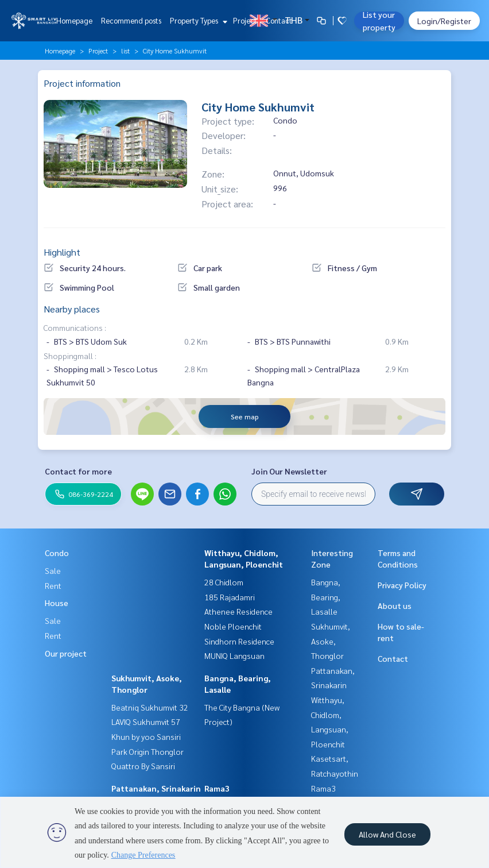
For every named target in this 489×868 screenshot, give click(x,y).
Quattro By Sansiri (143, 766)
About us (395, 605)
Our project (66, 653)
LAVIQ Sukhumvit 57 (146, 722)
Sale (53, 570)
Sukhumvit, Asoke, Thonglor (331, 641)
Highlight (62, 252)
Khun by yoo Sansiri (146, 736)
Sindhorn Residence (239, 641)
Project (245, 20)
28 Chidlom (224, 582)
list (125, 51)
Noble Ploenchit (233, 626)
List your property (379, 21)
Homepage (74, 20)
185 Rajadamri (230, 597)
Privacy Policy (402, 585)
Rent (53, 585)
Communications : (75, 327)
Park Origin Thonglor (148, 751)
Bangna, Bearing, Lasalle (326, 597)
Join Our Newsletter (289, 471)
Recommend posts (131, 20)
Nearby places (72, 309)
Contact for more (78, 471)
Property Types (197, 20)
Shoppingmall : (70, 356)
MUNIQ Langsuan (234, 655)
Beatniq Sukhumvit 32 (150, 707)
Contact (279, 20)
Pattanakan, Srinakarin (156, 788)
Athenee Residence (238, 611)
